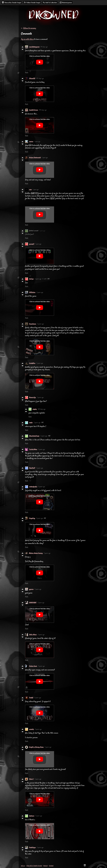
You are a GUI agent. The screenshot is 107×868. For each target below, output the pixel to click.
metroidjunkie (33, 487)
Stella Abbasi (33, 635)
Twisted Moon (33, 449)
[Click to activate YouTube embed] (40, 62)
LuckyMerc (32, 363)
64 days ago (44, 47)
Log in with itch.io (27, 39)
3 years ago (37, 423)
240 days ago (43, 110)
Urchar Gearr (33, 666)
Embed (51, 866)
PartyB (31, 698)
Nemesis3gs (32, 397)
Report (45, 866)
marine (31, 142)
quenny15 (32, 244)
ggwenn (31, 589)
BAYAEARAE (33, 603)
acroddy (31, 729)
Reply (27, 72)
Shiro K (31, 779)
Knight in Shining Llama (36, 747)
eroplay (35, 409)
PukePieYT (32, 468)
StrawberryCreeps (34, 436)
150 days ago (40, 79)
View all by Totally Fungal (34, 866)
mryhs (31, 423)
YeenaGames (33, 324)
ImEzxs (31, 279)
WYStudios (32, 292)
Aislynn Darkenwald (35, 158)
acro (30, 190)
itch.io (23, 866)
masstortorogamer (34, 47)
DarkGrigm (32, 848)
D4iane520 (32, 79)
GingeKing (32, 518)
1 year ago (37, 142)
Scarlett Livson (33, 110)
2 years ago (38, 279)
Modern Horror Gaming (36, 553)
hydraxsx (32, 816)
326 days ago (42, 409)
